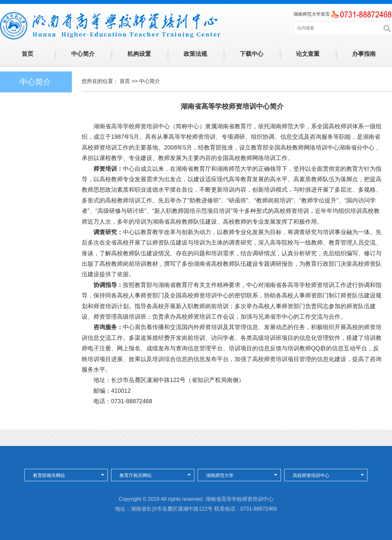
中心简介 (83, 54)
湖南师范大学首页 (312, 14)
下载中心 (252, 54)
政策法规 (195, 54)
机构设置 (139, 54)
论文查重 (308, 54)
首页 (27, 54)
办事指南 (364, 54)
